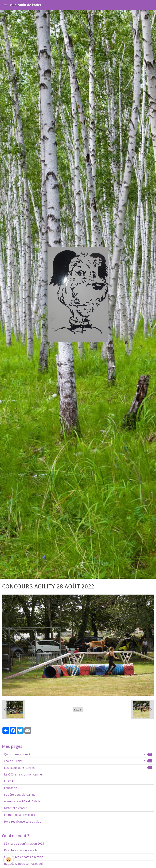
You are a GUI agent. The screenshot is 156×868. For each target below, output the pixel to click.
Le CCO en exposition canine (23, 774)
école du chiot (78, 761)
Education (11, 788)
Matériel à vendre (16, 808)
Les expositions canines (78, 768)
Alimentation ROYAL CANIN (22, 801)
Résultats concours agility (21, 850)
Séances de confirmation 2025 (24, 843)
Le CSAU (10, 781)
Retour (78, 709)
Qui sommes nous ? (78, 754)
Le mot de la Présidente (20, 815)
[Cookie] (9, 860)
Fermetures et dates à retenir (23, 857)
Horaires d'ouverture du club (23, 821)
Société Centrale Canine (20, 795)
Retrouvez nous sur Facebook (24, 864)
